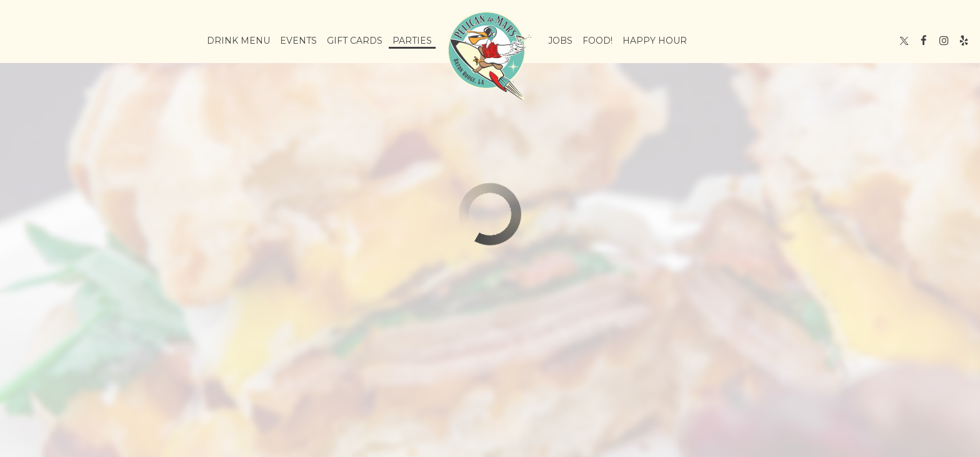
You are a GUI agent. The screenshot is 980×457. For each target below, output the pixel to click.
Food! (597, 41)
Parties (412, 41)
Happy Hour (655, 41)
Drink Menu (238, 41)
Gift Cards (355, 41)
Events (298, 41)
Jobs (560, 41)
